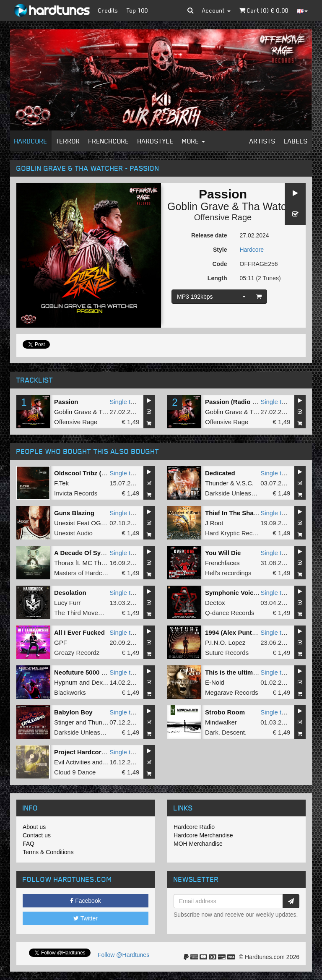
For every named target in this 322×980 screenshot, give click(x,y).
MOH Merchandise (198, 844)
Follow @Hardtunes (123, 955)
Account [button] (216, 10)
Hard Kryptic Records (235, 533)
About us (34, 827)
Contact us (37, 835)
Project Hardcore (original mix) (100, 752)
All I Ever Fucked (79, 632)
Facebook (85, 901)
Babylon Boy (73, 712)
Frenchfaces (222, 563)
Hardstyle (156, 141)
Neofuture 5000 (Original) (92, 672)
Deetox (215, 603)
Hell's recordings (228, 573)
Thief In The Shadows (237, 513)
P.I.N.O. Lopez (225, 642)
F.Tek (61, 483)
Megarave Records (232, 692)
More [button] (193, 141)
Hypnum (66, 682)
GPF (61, 642)
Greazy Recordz (77, 653)
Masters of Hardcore (83, 573)
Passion (66, 402)
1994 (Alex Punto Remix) (242, 632)
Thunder (217, 483)
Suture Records (227, 653)
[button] (191, 10)
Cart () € (264, 10)
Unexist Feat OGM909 (85, 523)
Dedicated (220, 473)
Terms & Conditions (48, 852)
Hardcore (31, 141)
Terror (68, 141)
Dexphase (106, 682)
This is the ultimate (234, 672)
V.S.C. (245, 483)
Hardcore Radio (194, 827)
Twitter (86, 918)
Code (220, 264)
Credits (108, 10)
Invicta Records (76, 493)
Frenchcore (109, 141)
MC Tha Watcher (106, 563)
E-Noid (215, 682)
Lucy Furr (67, 603)
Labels (296, 141)
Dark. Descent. (226, 732)
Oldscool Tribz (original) (90, 473)
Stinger (64, 722)
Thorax (64, 563)
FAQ (29, 844)
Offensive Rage (223, 217)
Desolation (70, 593)
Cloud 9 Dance (75, 772)
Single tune (125, 402)
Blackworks (70, 692)
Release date (209, 235)
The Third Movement (83, 613)
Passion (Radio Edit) (236, 402)
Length (217, 278)
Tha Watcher (271, 206)
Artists (262, 141)
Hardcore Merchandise (203, 835)
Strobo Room (225, 712)
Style (220, 250)
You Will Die (223, 553)
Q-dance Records (230, 613)
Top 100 (137, 10)
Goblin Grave (198, 206)
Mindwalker (221, 722)
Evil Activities (72, 762)
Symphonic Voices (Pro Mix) (247, 593)
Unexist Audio (73, 533)
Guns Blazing (74, 513)
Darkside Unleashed (233, 493)
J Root (214, 523)
